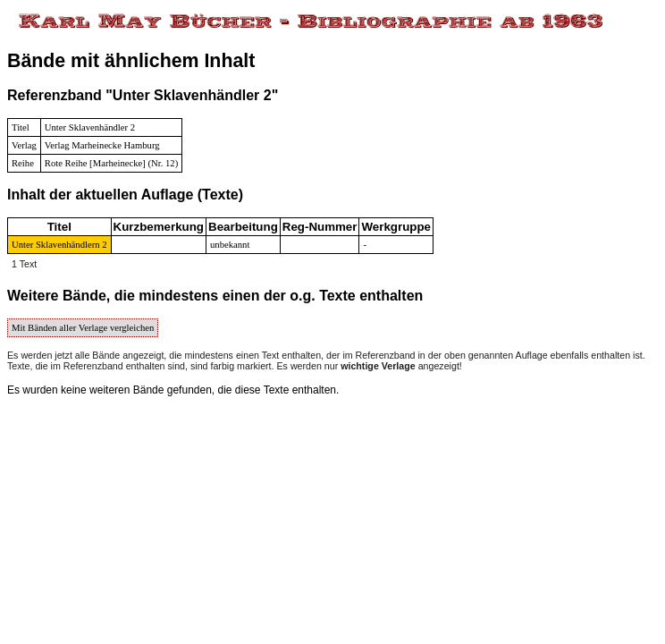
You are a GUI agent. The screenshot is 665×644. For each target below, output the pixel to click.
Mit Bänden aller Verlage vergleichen (83, 328)
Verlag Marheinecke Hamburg (102, 145)
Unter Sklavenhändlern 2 (59, 245)
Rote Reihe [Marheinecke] (95, 163)
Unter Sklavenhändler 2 (90, 127)
